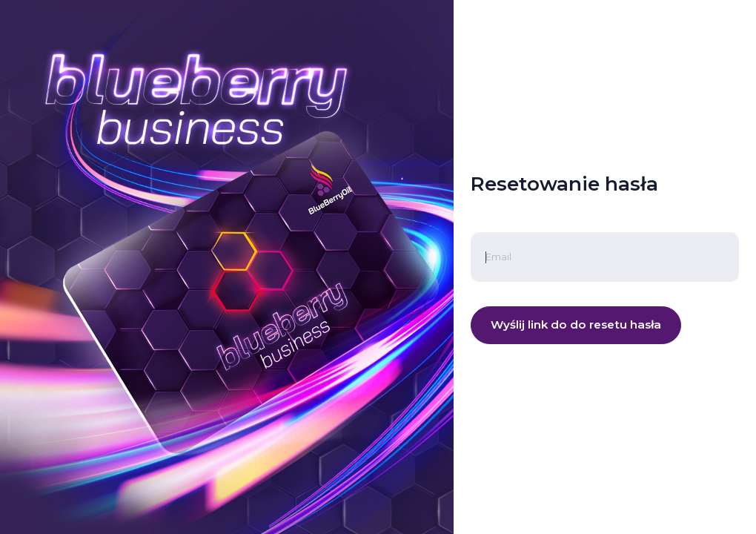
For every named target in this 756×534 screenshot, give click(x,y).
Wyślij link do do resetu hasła (576, 324)
